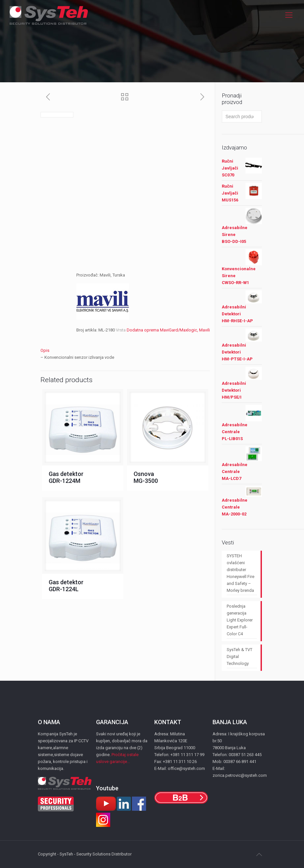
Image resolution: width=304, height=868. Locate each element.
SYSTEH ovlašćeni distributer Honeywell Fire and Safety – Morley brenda (241, 573)
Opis (45, 350)
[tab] (125, 350)
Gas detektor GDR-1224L (66, 586)
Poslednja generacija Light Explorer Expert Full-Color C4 (240, 620)
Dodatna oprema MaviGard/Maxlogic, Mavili (168, 330)
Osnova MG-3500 (146, 477)
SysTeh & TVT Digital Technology (240, 657)
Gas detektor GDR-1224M (66, 477)
